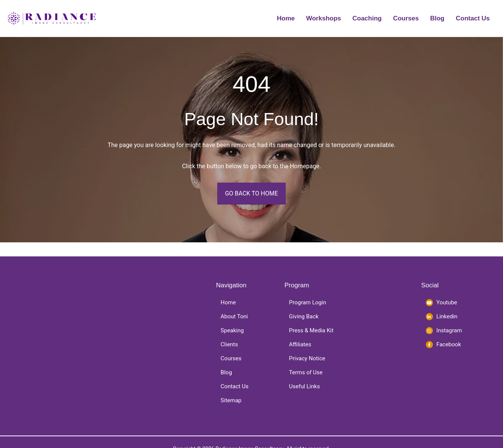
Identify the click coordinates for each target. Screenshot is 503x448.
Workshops (324, 18)
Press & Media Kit (311, 330)
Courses (406, 18)
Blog (437, 18)
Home (286, 18)
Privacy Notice (307, 358)
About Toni (234, 316)
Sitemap (231, 400)
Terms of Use (306, 372)
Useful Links (305, 386)
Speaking (232, 330)
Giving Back (304, 316)
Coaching (367, 18)
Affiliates (300, 344)
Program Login (308, 302)
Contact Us (473, 18)
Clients (229, 344)
